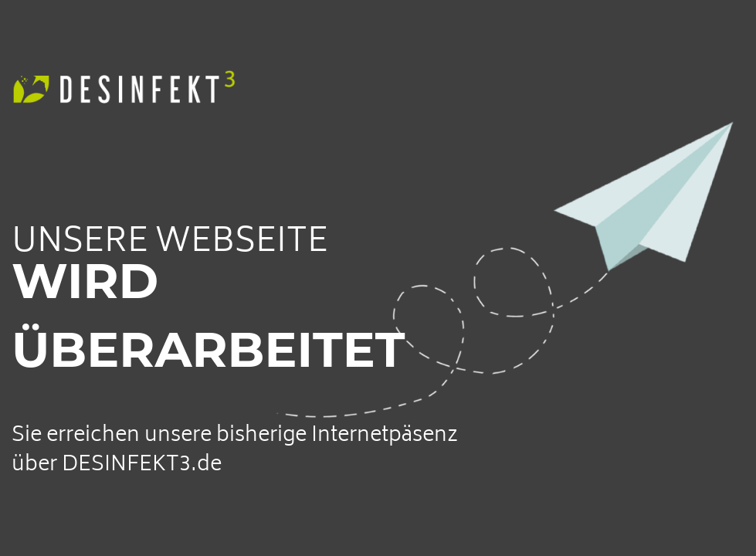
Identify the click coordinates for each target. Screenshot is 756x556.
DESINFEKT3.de (142, 465)
